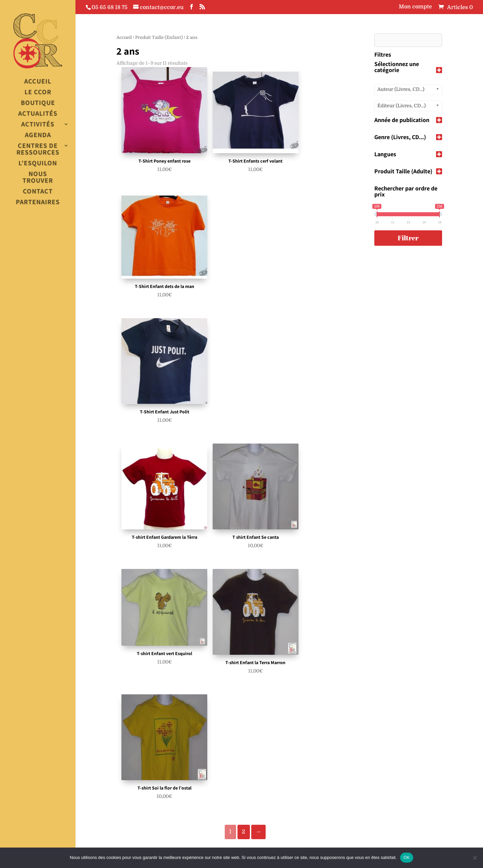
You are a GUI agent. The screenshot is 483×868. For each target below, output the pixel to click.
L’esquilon (38, 163)
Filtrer (408, 238)
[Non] (475, 858)
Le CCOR (38, 92)
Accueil (38, 82)
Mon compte (415, 7)
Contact (38, 192)
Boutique (38, 103)
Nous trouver (38, 178)
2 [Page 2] (244, 832)
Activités (38, 125)
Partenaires (38, 202)
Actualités (38, 114)
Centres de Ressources (38, 149)
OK (407, 857)
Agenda (38, 135)
